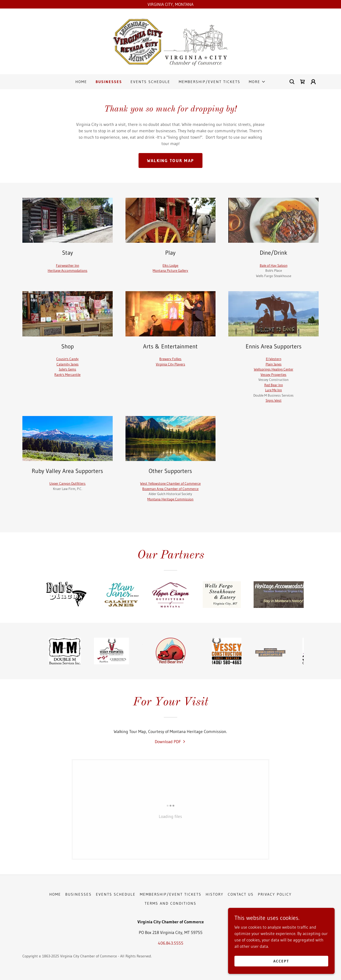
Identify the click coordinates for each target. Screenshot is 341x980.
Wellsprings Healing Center (274, 369)
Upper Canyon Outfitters (67, 483)
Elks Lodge (170, 265)
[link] (170, 41)
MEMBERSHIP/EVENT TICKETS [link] (210, 82)
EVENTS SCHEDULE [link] (150, 82)
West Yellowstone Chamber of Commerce (170, 483)
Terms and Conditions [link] (170, 903)
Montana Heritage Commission (170, 499)
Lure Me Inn (273, 390)
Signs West (274, 400)
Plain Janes (274, 364)
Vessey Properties (273, 374)
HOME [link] (81, 82)
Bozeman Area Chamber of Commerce (170, 489)
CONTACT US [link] (241, 894)
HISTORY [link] (215, 894)
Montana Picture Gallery (170, 270)
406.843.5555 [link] (171, 943)
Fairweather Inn (68, 265)
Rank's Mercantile (67, 374)
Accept (281, 961)
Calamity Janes (68, 364)
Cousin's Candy (67, 359)
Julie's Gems (68, 369)
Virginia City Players (170, 364)
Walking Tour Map (171, 160)
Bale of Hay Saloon (274, 265)
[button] (257, 82)
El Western (274, 359)
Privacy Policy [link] (275, 894)
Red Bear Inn (274, 385)
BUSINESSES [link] (109, 82)
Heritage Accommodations (68, 270)
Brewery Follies (170, 359)
